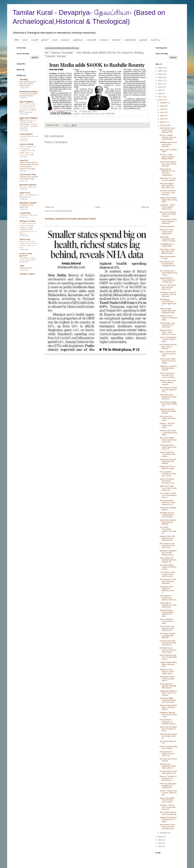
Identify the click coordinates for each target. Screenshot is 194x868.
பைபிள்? (35, 40)
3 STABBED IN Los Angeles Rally (167, 245)
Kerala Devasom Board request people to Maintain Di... (168, 221)
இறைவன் (143, 40)
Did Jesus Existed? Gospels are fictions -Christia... (168, 567)
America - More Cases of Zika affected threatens (168, 382)
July (162, 109)
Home (17, 40)
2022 (160, 81)
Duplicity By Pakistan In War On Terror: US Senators (168, 693)
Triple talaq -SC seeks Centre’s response (168, 179)
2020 (160, 87)
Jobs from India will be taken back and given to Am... (168, 287)
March (163, 122)
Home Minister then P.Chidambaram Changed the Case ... (168, 265)
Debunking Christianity (29, 92)
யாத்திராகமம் (78, 40)
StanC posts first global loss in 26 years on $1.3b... (168, 729)
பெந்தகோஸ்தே (130, 40)
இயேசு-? (45, 40)
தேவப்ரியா (24, 160)
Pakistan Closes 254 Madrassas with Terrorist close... (167, 538)
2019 (160, 90)
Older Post (145, 207)
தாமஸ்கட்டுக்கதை (27, 144)
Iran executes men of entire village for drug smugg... (168, 273)
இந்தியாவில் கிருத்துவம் (29, 118)
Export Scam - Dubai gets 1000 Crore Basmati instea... (167, 251)
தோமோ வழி (25, 239)
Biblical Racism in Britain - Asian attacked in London (168, 332)
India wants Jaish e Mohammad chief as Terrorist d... (168, 397)
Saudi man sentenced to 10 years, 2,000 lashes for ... (168, 193)
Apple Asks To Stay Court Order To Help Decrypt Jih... (168, 488)
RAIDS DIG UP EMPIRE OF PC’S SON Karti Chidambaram (167, 172)
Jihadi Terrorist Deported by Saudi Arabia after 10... (167, 766)
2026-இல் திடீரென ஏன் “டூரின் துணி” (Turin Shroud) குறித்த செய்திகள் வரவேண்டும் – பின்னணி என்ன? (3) (29, 124)
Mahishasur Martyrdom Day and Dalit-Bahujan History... (168, 553)
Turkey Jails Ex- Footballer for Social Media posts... (168, 605)
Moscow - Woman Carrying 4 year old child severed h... (168, 137)
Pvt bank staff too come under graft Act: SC (168, 772)
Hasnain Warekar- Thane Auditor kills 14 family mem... (167, 280)
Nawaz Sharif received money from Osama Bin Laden (168, 164)
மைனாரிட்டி (155, 40)
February (164, 125)
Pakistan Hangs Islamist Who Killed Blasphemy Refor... (168, 311)
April (162, 119)
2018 (160, 94)
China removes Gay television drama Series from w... (167, 628)
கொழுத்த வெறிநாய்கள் (28, 187)
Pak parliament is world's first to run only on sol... (167, 754)
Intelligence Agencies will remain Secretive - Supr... (168, 715)
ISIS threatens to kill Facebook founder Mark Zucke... (167, 546)
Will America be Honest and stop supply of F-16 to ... (168, 390)
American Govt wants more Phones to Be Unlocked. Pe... (168, 643)
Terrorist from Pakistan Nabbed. (168, 509)
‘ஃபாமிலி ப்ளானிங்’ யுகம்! (29, 215)
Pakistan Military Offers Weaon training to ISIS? (168, 664)
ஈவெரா (55, 40)
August (163, 106)
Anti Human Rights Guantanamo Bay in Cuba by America (168, 700)
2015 (160, 837)
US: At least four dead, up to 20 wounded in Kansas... (168, 495)
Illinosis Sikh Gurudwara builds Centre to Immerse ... (168, 239)
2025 (160, 71)
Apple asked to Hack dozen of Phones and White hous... (167, 827)
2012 (160, 846)
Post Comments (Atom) (63, 211)
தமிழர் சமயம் (25, 193)
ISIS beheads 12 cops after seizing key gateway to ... (168, 581)
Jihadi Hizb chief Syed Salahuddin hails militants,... (168, 461)
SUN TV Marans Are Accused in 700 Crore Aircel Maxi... (168, 375)
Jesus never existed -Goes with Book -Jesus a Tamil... (167, 800)
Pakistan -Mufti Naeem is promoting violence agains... (168, 433)
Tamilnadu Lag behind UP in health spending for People (70, 219)
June (162, 112)
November (164, 103)
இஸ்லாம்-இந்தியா (27, 102)
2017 (160, 97)
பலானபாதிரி (91, 40)
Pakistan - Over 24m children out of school (167, 426)
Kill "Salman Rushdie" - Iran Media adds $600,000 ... (168, 636)
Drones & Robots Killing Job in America (168, 747)
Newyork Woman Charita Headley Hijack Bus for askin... (167, 613)
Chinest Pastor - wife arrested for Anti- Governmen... (167, 325)
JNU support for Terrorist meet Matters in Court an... (168, 598)
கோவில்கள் (116, 40)
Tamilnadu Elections (167, 227)
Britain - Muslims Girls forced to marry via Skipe (168, 354)
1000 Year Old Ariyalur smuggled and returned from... (168, 786)
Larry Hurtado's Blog (28, 175)
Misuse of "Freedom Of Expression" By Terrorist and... (168, 778)
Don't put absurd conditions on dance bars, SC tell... (168, 474)
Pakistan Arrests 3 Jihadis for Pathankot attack (168, 318)
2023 (160, 77)
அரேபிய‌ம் (104, 40)
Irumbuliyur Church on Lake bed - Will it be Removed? (168, 294)
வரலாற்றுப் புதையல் (27, 274)
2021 (160, 84)
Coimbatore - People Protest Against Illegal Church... (167, 207)
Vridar (22, 266)
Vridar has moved (26, 268)
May (162, 116)
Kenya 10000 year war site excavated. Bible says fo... (168, 657)
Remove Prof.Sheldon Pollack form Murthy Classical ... (168, 214)
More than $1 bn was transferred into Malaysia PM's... (167, 130)
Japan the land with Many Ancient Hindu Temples (168, 411)
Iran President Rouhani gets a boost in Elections (168, 347)
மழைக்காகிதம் (25, 213)
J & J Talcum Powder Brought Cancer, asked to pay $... (167, 574)
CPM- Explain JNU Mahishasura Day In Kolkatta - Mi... (168, 560)
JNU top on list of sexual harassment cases (168, 418)
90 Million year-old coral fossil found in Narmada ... (168, 144)
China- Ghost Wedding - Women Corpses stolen (168, 339)
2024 (160, 74)
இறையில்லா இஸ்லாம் (28, 185)
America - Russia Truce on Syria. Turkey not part (168, 793)
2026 (160, 68)
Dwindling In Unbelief (28, 203)
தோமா (25, 40)
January (163, 833)
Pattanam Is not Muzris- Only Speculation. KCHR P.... (168, 368)
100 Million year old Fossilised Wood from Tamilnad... (167, 515)
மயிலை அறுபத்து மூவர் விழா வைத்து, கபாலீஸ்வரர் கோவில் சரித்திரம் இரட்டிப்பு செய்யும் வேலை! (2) (28, 150)
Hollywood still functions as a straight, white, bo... (168, 736)
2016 (160, 100)
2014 (160, 840)
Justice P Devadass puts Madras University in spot (167, 481)
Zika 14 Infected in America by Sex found (166, 621)
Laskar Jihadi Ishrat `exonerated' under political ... (168, 454)
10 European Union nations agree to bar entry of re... (168, 447)
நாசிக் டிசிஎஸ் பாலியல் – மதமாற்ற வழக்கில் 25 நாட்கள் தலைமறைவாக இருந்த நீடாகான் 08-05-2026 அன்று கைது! (28, 108)
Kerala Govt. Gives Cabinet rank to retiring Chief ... (167, 232)
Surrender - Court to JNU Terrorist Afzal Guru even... (167, 807)
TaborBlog (24, 80)
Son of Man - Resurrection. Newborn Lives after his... (168, 530)
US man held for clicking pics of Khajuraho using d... (168, 722)
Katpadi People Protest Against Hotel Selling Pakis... (168, 200)
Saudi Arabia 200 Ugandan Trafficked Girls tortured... (168, 686)
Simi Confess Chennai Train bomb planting (168, 813)
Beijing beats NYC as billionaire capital (167, 468)
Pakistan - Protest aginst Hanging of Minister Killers (167, 157)
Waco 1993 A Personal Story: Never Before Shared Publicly (28, 84)
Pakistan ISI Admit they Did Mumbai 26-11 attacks (168, 820)
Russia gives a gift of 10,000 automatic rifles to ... (167, 679)
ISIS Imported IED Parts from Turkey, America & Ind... (167, 503)
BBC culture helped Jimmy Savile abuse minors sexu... (168, 440)
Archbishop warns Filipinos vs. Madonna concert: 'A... (167, 590)
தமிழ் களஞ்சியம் (26, 134)
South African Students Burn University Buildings (168, 522)
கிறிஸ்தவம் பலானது (27, 221)
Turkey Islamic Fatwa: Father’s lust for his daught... (168, 361)
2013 (160, 843)
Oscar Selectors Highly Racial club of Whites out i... (168, 404)
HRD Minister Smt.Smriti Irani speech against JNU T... (168, 303)
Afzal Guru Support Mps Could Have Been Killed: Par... (167, 185)
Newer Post (50, 207)
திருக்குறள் (65, 40)
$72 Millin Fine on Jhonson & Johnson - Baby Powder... (168, 650)
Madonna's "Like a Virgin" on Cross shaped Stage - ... (167, 671)
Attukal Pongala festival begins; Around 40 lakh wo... (168, 707)
